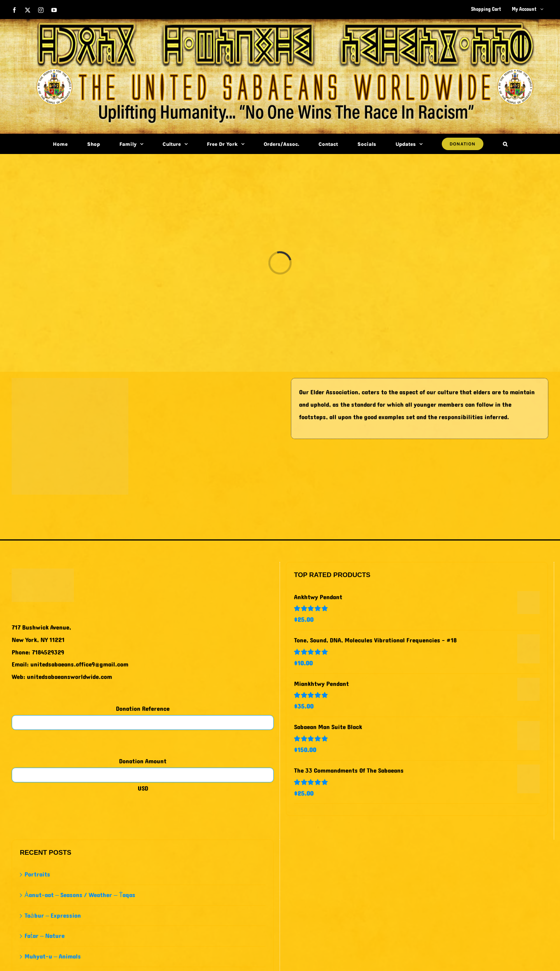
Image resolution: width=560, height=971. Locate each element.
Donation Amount (143, 761)
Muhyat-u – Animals (53, 956)
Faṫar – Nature (45, 936)
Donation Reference (143, 709)
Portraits (37, 874)
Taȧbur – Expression (53, 916)
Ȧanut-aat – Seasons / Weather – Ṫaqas (80, 895)
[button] (505, 144)
